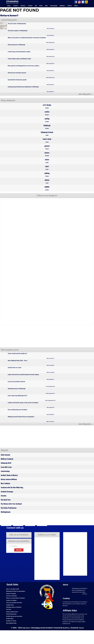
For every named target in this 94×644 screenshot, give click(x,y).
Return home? (10, 15)
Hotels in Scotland (12, 607)
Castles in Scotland (12, 614)
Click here (83, 618)
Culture (30, 6)
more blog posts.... (85, 94)
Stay (46, 6)
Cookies (67, 612)
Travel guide (54, 6)
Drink (41, 6)
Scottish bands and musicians (15, 630)
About (66, 598)
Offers (76, 6)
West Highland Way (12, 637)
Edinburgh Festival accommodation (16, 605)
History (23, 6)
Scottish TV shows (12, 634)
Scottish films (10, 632)
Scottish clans (10, 619)
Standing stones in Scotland (14, 621)
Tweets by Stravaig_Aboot (41, 552)
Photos (70, 6)
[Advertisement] (12, 445)
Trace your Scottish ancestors (15, 616)
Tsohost (82, 641)
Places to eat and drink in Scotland (16, 612)
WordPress (66, 641)
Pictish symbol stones (13, 625)
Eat (36, 6)
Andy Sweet (25, 641)
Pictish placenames (12, 628)
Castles (16, 6)
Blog (9, 6)
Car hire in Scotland (12, 609)
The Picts (9, 623)
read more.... (85, 608)
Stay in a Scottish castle (13, 603)
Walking (62, 6)
